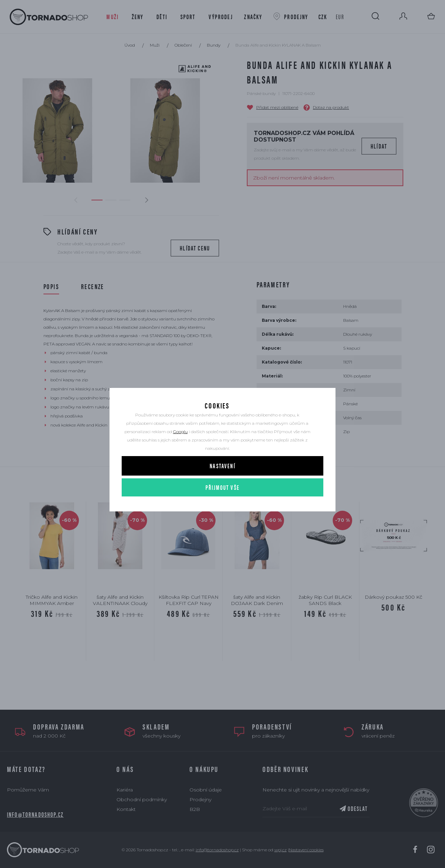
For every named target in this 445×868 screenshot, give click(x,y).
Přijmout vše (222, 498)
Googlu (180, 442)
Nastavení (222, 476)
